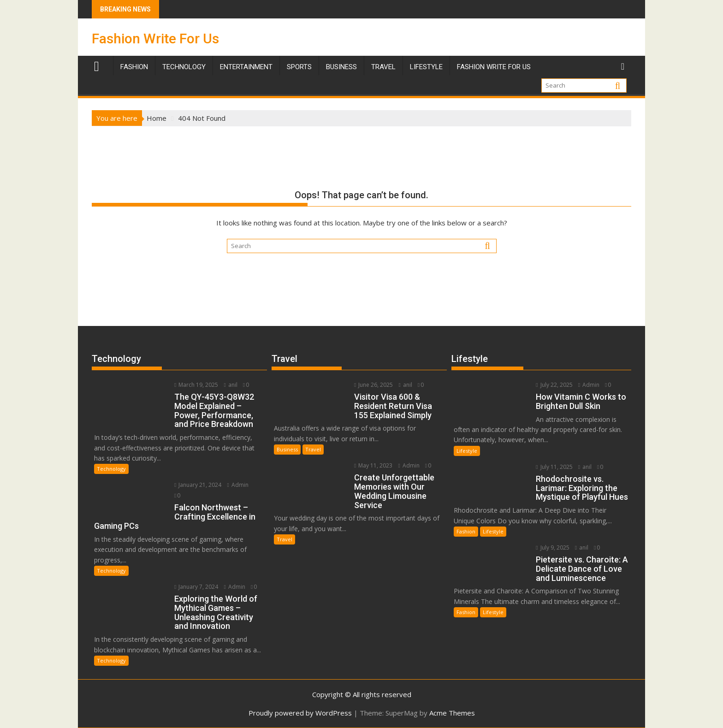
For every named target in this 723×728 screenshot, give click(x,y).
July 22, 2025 (554, 385)
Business (341, 67)
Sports (299, 67)
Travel (313, 449)
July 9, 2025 (552, 547)
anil (230, 385)
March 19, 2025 (196, 385)
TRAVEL (383, 67)
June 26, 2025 (373, 385)
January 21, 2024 (198, 485)
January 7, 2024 (196, 587)
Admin (237, 485)
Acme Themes (452, 713)
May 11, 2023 (373, 465)
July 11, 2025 (554, 467)
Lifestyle (426, 67)
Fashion (134, 67)
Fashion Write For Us (155, 38)
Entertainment (246, 67)
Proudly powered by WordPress (300, 713)
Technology (184, 67)
